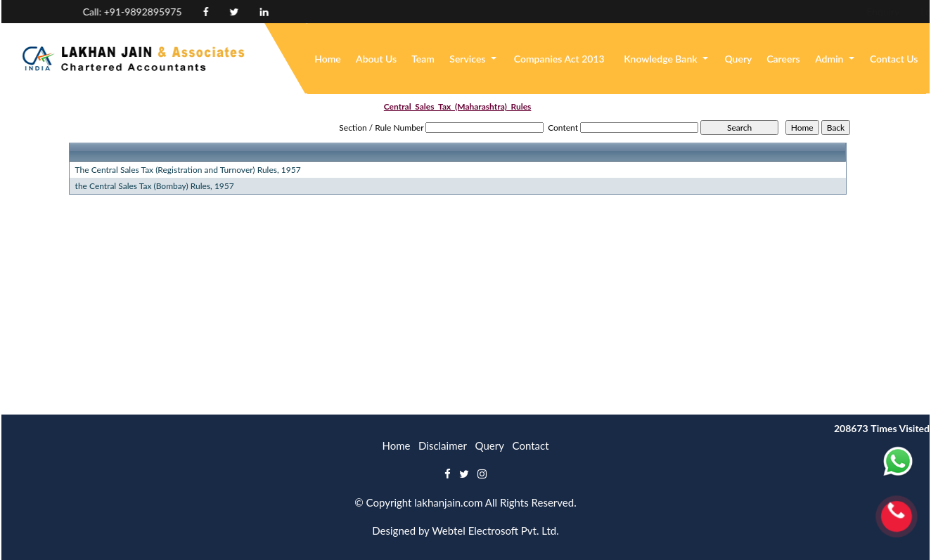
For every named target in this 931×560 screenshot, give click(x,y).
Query (738, 59)
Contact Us (894, 59)
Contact (531, 445)
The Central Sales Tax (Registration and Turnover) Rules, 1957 (188, 170)
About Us (376, 59)
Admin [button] (830, 59)
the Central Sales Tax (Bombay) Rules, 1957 (155, 186)
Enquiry (790, 12)
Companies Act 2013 (559, 59)
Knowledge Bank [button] (662, 59)
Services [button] (469, 59)
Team (423, 59)
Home (328, 59)
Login (839, 12)
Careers (783, 59)
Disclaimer (443, 445)
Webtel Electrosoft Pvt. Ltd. (495, 530)
